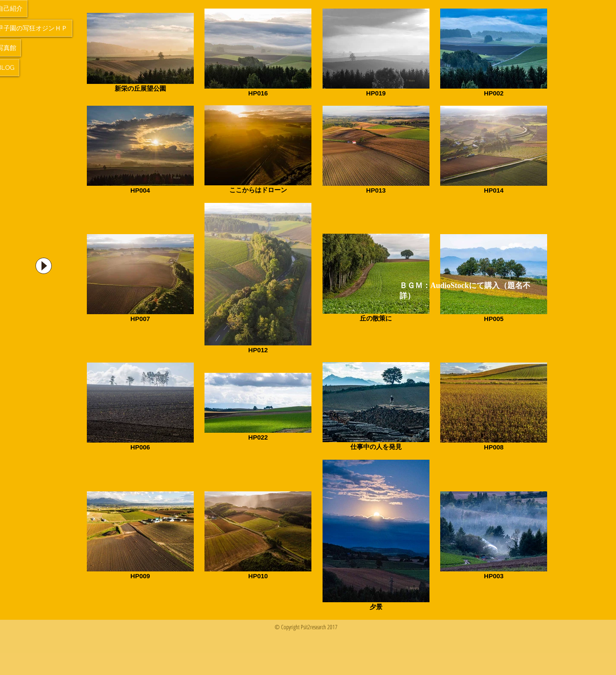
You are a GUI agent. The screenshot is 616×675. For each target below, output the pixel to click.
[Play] (44, 266)
